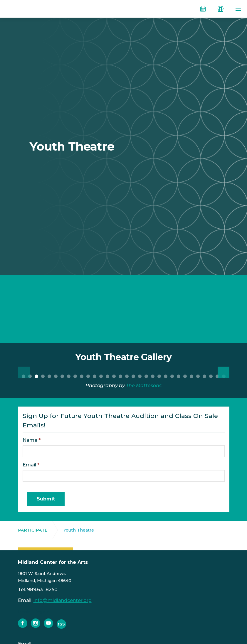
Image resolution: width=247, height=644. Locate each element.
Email (31, 465)
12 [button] (95, 376)
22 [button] (159, 376)
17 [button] (127, 376)
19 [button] (140, 376)
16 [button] (120, 376)
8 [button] (69, 376)
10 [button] (82, 376)
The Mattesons (144, 386)
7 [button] (62, 376)
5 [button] (49, 376)
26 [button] (185, 376)
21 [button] (153, 376)
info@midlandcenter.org (63, 600)
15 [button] (114, 376)
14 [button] (107, 376)
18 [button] (133, 376)
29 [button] (204, 376)
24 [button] (172, 376)
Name (32, 440)
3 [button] (36, 376)
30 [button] (211, 376)
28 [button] (198, 376)
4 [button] (43, 376)
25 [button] (179, 376)
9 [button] (75, 376)
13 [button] (101, 376)
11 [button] (88, 376)
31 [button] (217, 376)
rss (61, 624)
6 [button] (56, 376)
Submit (46, 499)
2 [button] (30, 376)
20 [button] (146, 376)
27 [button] (191, 376)
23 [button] (166, 376)
